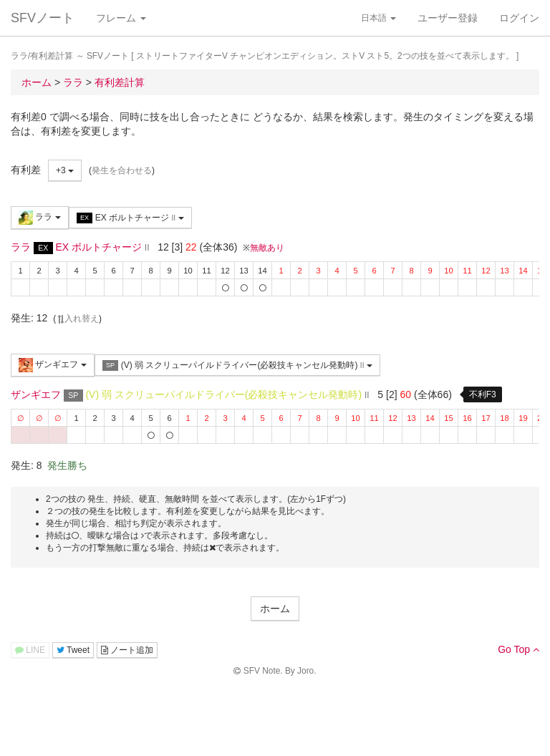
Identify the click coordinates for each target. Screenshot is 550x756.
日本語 (378, 18)
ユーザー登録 (448, 18)
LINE (30, 650)
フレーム (121, 18)
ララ (40, 218)
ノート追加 (127, 650)
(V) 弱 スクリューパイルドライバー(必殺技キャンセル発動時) (237, 365)
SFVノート (43, 18)
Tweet (73, 650)
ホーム (275, 609)
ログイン (519, 18)
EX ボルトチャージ (130, 218)
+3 (65, 170)
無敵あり (267, 248)
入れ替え (77, 319)
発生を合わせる (122, 170)
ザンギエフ (53, 365)
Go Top (518, 649)
